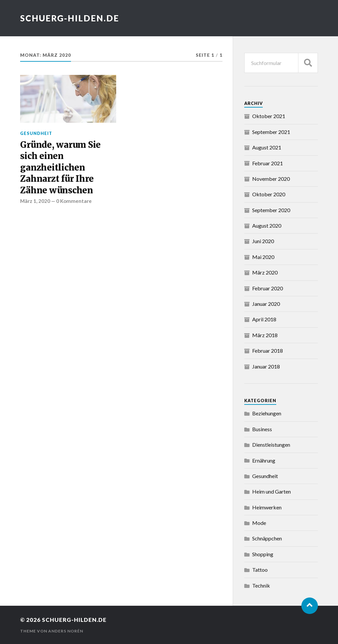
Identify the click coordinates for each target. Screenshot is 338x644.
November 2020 (271, 179)
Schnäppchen (267, 538)
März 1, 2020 (35, 201)
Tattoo (260, 570)
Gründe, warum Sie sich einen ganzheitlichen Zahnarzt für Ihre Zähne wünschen (60, 168)
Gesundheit (36, 133)
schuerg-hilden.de (70, 18)
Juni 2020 (263, 241)
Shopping (263, 554)
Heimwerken (267, 507)
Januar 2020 (266, 304)
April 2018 (264, 319)
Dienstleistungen (271, 445)
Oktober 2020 (269, 194)
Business (262, 429)
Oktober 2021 (269, 116)
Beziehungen (267, 413)
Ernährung (264, 460)
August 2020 (267, 225)
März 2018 (265, 335)
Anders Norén (66, 631)
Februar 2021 (268, 163)
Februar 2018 (268, 351)
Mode (259, 523)
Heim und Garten (271, 491)
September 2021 (271, 132)
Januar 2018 (266, 366)
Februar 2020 (268, 288)
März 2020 (265, 272)
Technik (261, 585)
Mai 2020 (263, 257)
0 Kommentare (74, 201)
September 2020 (271, 210)
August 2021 (267, 147)
